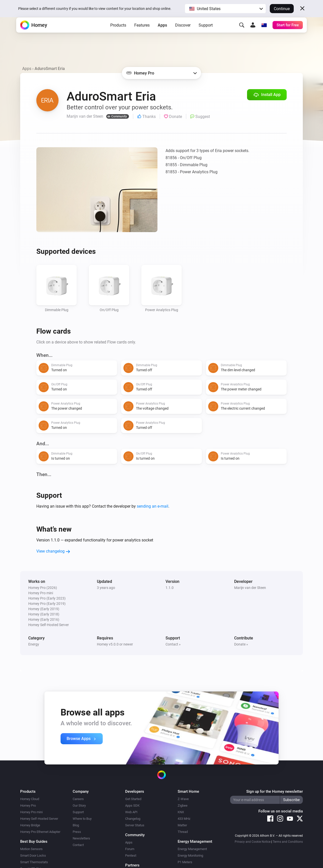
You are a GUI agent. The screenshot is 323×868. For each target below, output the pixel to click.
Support (206, 33)
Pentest (131, 855)
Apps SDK (132, 805)
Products (118, 33)
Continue (282, 9)
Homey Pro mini (31, 812)
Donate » (241, 644)
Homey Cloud (30, 799)
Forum (130, 849)
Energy (34, 644)
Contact (78, 845)
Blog (76, 825)
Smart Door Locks (33, 855)
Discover (183, 33)
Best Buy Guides (34, 841)
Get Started (133, 799)
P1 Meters (185, 862)
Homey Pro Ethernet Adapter (40, 832)
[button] (225, 9)
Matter (182, 825)
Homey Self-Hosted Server (39, 819)
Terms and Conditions (288, 842)
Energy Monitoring (190, 855)
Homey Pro (28, 805)
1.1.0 (170, 588)
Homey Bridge (30, 825)
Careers (78, 799)
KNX (181, 812)
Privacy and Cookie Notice (253, 842)
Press (77, 832)
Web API (131, 812)
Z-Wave (183, 799)
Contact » (173, 644)
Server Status (135, 825)
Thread (183, 832)
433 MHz (184, 819)
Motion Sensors (31, 849)
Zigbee (183, 805)
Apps (162, 33)
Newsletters (81, 838)
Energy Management (192, 849)
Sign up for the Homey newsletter (275, 791)
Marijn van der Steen (250, 588)
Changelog (133, 819)
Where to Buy (82, 819)
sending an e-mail (153, 506)
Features (142, 33)
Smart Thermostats (34, 862)
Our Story (79, 805)
